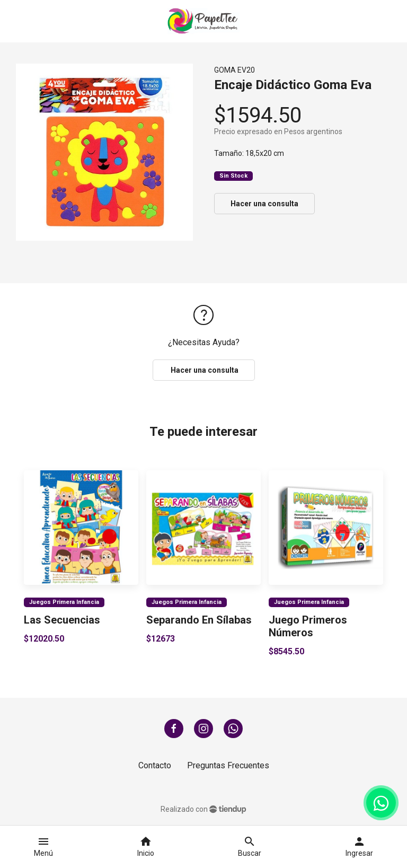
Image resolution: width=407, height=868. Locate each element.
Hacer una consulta (264, 204)
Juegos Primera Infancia (64, 602)
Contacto (155, 765)
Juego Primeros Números (308, 626)
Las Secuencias (62, 620)
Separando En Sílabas (199, 620)
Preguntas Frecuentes (228, 765)
